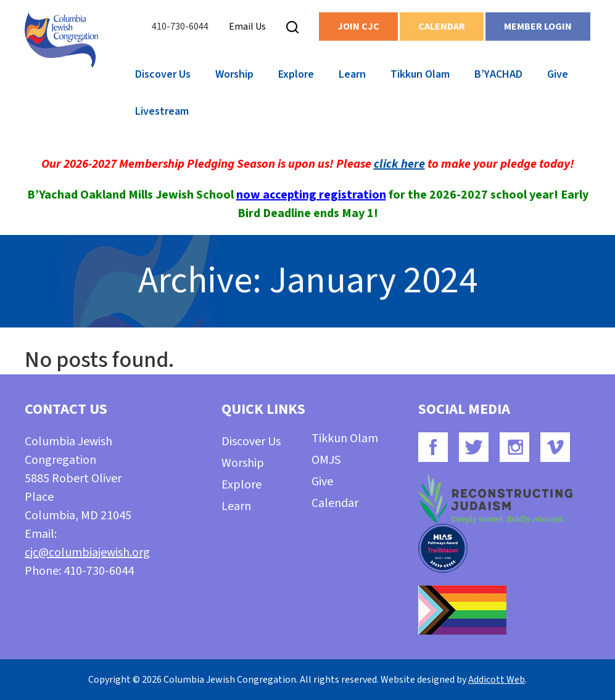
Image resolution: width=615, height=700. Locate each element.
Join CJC (358, 27)
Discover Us (163, 74)
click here (399, 164)
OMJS (326, 460)
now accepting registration (311, 195)
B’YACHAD (498, 74)
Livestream (162, 111)
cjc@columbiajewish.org (87, 553)
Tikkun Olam (420, 74)
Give (558, 74)
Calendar (442, 27)
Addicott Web (497, 680)
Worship (234, 74)
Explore (296, 74)
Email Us (247, 27)
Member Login (538, 27)
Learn (352, 74)
